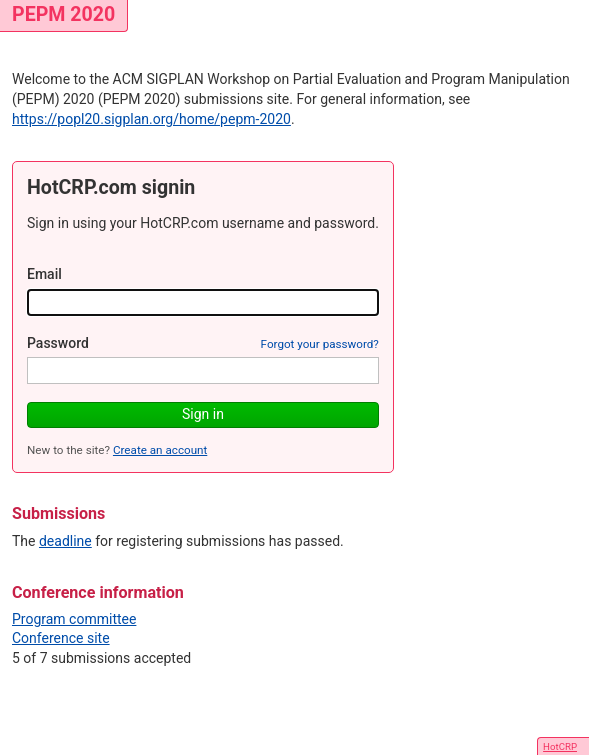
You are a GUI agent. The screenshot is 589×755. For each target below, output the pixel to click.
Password (58, 343)
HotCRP (560, 746)
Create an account (160, 450)
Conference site (61, 638)
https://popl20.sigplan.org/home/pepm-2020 (151, 119)
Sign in (203, 414)
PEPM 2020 (63, 14)
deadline (65, 541)
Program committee (74, 619)
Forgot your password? (320, 344)
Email (44, 274)
